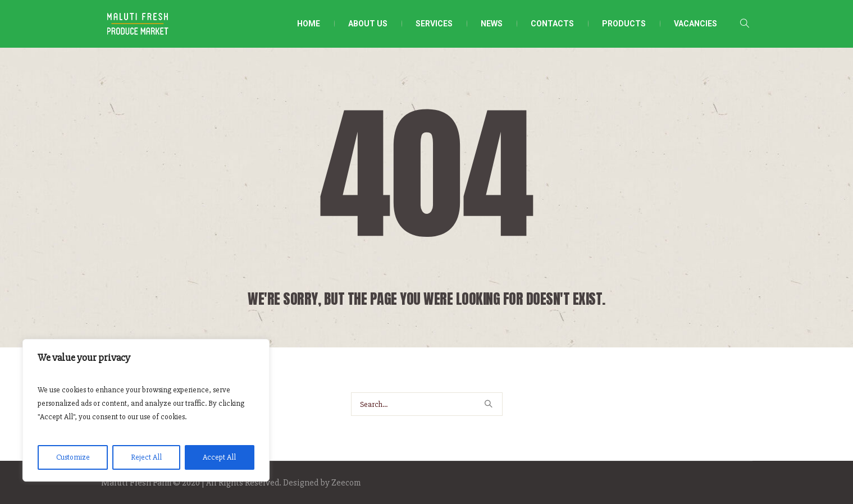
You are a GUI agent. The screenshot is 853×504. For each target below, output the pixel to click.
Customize (73, 457)
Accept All (219, 457)
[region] (146, 410)
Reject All (146, 457)
